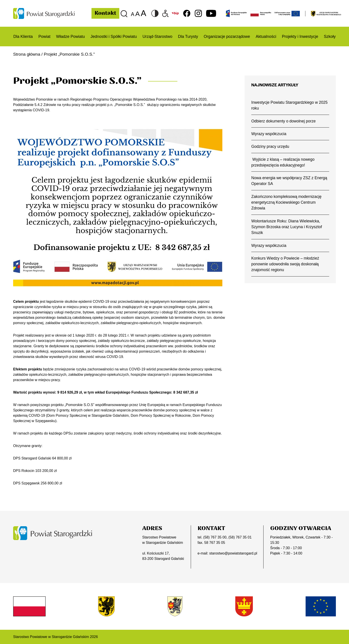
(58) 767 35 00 (215, 537)
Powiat (45, 37)
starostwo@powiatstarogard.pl (233, 553)
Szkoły (330, 37)
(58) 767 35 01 (240, 537)
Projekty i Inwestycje (300, 37)
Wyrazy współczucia (269, 134)
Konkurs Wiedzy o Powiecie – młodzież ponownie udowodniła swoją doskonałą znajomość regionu (285, 264)
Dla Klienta (23, 37)
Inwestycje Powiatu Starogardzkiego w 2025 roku (289, 105)
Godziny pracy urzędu (270, 146)
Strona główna (27, 54)
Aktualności (266, 37)
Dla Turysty (188, 37)
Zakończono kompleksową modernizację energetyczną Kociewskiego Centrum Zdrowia (286, 202)
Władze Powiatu (70, 37)
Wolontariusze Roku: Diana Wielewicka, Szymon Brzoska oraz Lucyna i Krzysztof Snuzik (287, 227)
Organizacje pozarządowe (227, 37)
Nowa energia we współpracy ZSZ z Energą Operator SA (289, 181)
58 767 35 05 (215, 543)
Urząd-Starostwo (157, 37)
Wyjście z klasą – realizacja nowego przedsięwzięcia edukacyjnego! (283, 162)
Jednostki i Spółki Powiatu (114, 37)
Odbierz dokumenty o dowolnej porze (283, 121)
